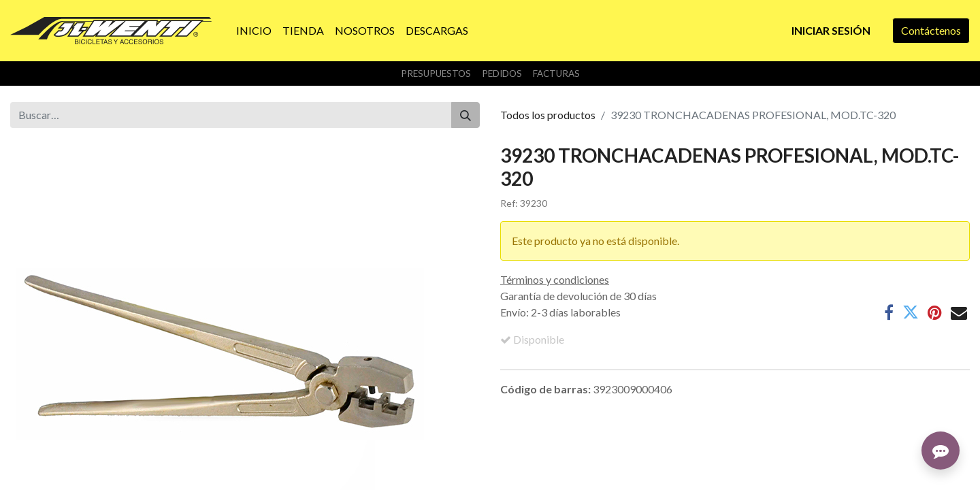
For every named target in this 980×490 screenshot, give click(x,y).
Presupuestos (436, 73)
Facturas (556, 73)
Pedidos (502, 73)
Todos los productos (548, 115)
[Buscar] (465, 115)
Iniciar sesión (831, 30)
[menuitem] (254, 31)
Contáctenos (931, 30)
